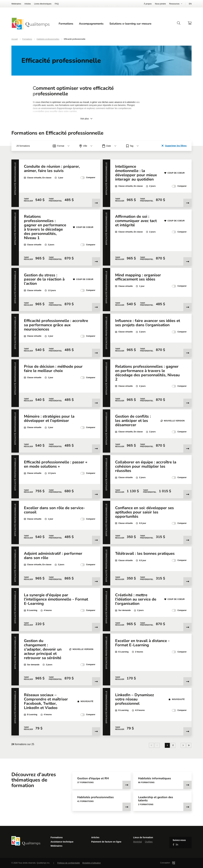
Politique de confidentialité (69, 863)
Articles (28, 4)
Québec (149, 842)
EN (190, 4)
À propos (148, 4)
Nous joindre (160, 4)
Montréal (138, 842)
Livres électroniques (43, 4)
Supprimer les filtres (174, 146)
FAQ (57, 4)
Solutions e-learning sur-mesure (130, 24)
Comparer (88, 178)
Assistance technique (62, 842)
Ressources (174, 4)
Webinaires (16, 4)
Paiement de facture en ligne (106, 842)
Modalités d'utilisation (92, 863)
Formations (66, 24)
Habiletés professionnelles (48, 39)
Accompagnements (91, 24)
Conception (172, 863)
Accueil (15, 39)
